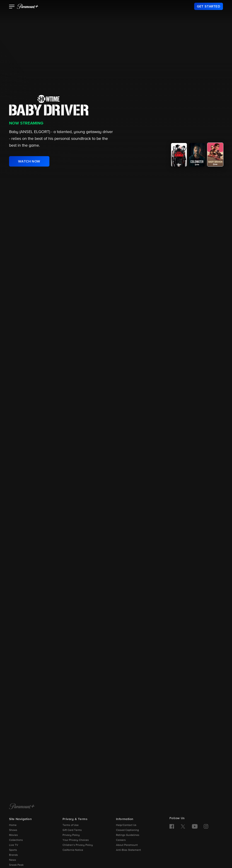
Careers (121, 840)
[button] (12, 7)
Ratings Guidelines (128, 835)
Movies (13, 835)
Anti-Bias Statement (128, 850)
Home (13, 825)
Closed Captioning (127, 830)
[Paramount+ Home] (22, 807)
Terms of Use (71, 825)
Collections (16, 840)
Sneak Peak (16, 865)
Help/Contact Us (126, 825)
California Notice (73, 850)
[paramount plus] (28, 6)
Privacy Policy (71, 835)
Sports (13, 850)
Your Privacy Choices (76, 840)
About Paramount (127, 845)
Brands (13, 855)
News (13, 860)
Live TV (14, 845)
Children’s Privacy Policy (78, 845)
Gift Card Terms (72, 830)
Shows (13, 830)
